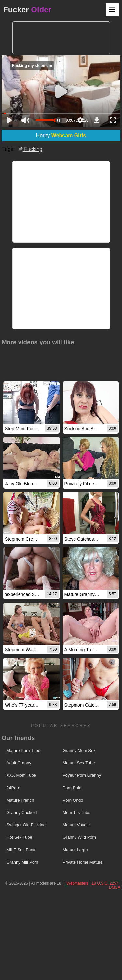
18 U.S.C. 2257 (105, 883)
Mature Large (75, 850)
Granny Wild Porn (80, 837)
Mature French (20, 800)
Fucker (27, 10)
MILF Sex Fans (21, 850)
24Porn (13, 788)
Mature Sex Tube (79, 763)
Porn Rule (72, 788)
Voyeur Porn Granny (82, 775)
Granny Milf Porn (22, 862)
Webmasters (78, 883)
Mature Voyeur (77, 825)
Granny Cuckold (22, 812)
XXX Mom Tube (21, 775)
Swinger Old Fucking (26, 825)
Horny (61, 136)
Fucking (30, 149)
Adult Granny (19, 763)
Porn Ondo (73, 800)
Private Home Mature (83, 862)
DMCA (115, 887)
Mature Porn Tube (23, 750)
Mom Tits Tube (77, 812)
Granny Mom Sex (79, 750)
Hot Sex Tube (19, 837)
